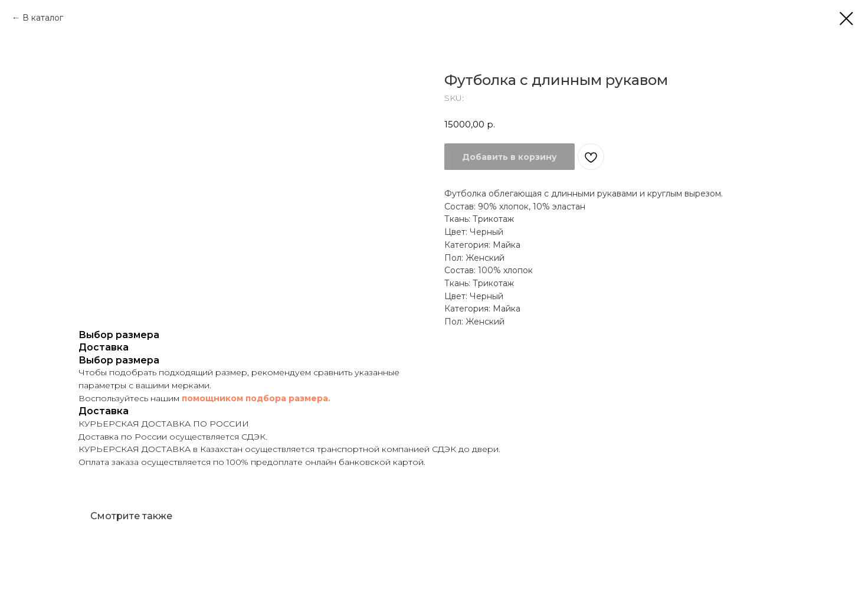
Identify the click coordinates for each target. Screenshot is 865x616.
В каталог (43, 18)
